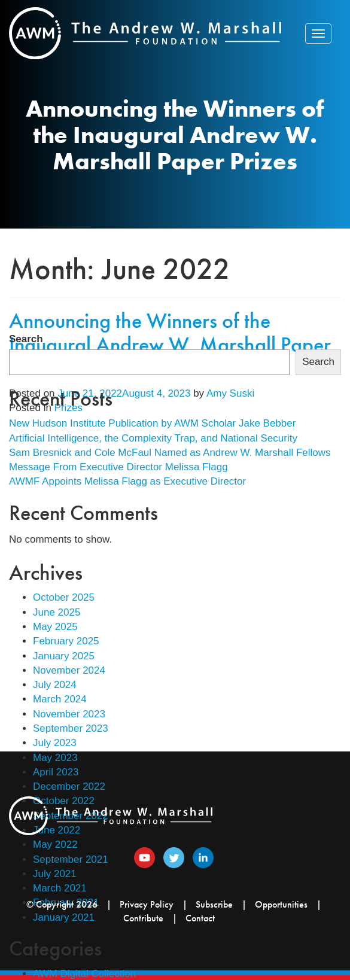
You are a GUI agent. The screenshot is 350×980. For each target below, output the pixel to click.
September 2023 (71, 728)
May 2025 (55, 627)
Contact (200, 918)
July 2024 (55, 685)
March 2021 (60, 888)
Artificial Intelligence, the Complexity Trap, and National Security (153, 438)
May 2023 (55, 758)
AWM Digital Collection (84, 974)
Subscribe (214, 904)
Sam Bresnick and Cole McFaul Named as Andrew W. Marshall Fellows (170, 453)
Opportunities (281, 904)
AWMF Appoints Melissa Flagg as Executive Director (127, 481)
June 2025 (57, 612)
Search (26, 339)
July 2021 (55, 874)
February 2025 (66, 641)
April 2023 (56, 772)
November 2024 (69, 670)
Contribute (143, 918)
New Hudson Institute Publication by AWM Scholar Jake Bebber (152, 423)
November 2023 (69, 714)
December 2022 (69, 786)
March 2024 (60, 699)
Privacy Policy (147, 904)
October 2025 (64, 597)
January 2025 (64, 656)
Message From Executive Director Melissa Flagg (118, 467)
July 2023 (55, 743)
